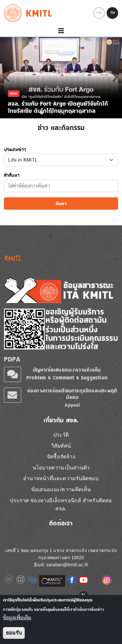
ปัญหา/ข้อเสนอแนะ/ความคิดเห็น (67, 370)
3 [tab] (61, 113)
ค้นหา (61, 204)
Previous (7, 77)
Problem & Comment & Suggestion (67, 378)
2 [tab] (51, 113)
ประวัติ (61, 435)
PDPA (12, 359)
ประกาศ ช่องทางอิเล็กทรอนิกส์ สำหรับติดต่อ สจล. (61, 505)
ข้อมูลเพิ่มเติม (17, 618)
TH (112, 13)
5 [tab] (81, 113)
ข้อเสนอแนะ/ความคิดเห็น (61, 489)
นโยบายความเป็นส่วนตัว (61, 468)
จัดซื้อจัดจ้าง (61, 457)
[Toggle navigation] (61, 31)
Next (115, 77)
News (14, 93)
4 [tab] (71, 113)
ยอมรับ (14, 633)
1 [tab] (42, 113)
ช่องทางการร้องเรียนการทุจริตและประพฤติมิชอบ (72, 394)
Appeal (72, 405)
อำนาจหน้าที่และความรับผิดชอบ (61, 478)
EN (99, 13)
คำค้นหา (12, 176)
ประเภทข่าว (15, 150)
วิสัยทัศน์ (61, 446)
